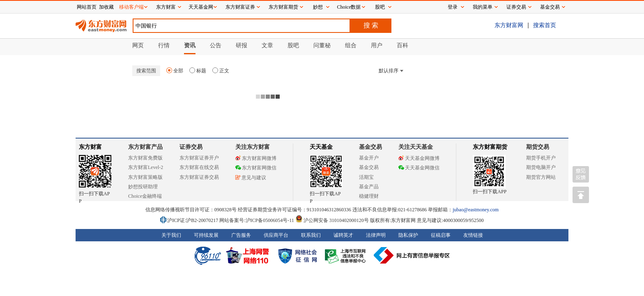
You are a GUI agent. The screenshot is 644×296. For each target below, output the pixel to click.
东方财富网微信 (256, 168)
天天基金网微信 (419, 168)
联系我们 (311, 235)
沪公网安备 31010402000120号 (332, 220)
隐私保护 (408, 235)
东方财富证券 (240, 7)
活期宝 (366, 177)
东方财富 (90, 147)
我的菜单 (483, 7)
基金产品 (369, 187)
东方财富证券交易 (199, 177)
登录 (453, 7)
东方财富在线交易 (199, 167)
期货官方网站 (541, 177)
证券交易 (516, 7)
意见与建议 (251, 178)
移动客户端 (131, 7)
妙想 (318, 7)
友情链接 (473, 235)
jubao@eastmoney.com (476, 210)
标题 (198, 71)
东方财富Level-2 (146, 167)
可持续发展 (206, 235)
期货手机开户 (541, 158)
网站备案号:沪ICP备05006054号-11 (257, 220)
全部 (175, 71)
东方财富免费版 (145, 158)
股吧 (380, 7)
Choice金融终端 (145, 196)
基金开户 (369, 158)
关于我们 (171, 235)
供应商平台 (276, 235)
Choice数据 (349, 7)
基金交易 (369, 167)
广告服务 (241, 235)
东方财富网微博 (256, 158)
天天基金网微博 (419, 158)
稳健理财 (369, 196)
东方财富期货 (490, 147)
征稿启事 (441, 235)
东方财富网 (509, 25)
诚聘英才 (343, 235)
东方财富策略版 (145, 177)
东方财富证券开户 (199, 158)
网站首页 (87, 7)
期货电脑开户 (541, 167)
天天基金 (321, 147)
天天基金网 (201, 7)
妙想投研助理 (143, 187)
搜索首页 (545, 25)
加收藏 (106, 7)
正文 (221, 71)
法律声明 (376, 235)
